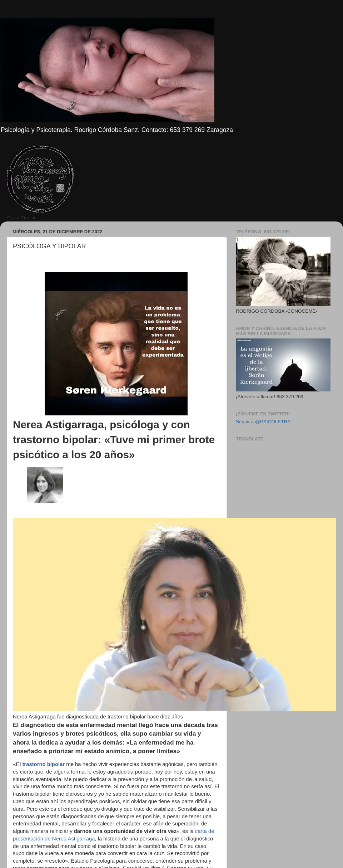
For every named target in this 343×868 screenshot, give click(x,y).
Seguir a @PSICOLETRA (263, 422)
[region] (13, 270)
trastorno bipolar (43, 764)
